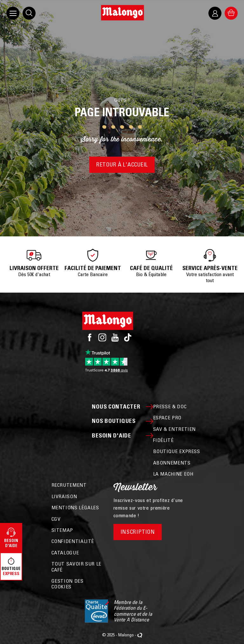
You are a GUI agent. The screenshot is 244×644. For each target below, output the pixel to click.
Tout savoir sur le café (77, 566)
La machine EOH (173, 474)
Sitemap (62, 530)
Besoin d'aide (122, 436)
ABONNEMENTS (172, 463)
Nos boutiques (122, 421)
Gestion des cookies (68, 584)
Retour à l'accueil (122, 164)
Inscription (138, 532)
